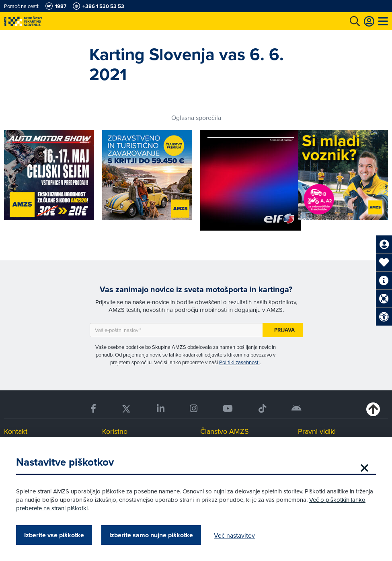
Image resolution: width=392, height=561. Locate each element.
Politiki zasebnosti (239, 362)
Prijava (284, 330)
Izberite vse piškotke (54, 535)
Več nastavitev (234, 535)
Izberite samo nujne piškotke (151, 535)
